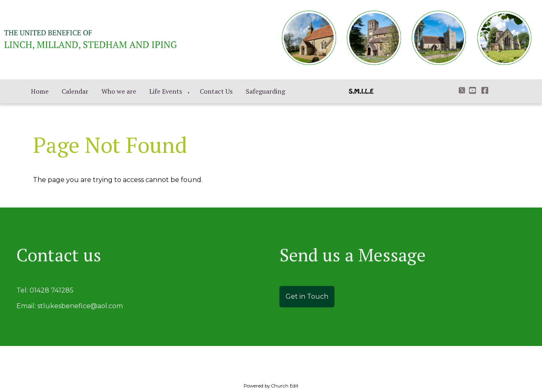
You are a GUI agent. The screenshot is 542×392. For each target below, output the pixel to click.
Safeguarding (265, 91)
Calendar (75, 91)
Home (40, 91)
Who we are (119, 91)
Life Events (166, 91)
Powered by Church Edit (271, 386)
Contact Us (216, 91)
